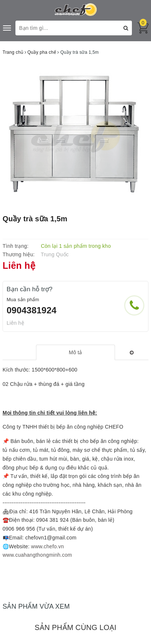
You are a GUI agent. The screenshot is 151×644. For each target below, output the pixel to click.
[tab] (75, 352)
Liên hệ (15, 323)
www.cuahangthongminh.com (37, 555)
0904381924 (32, 310)
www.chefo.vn (48, 546)
